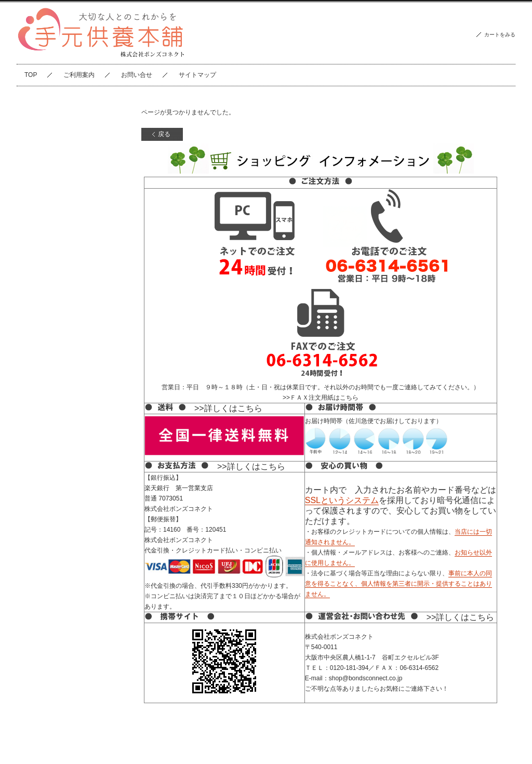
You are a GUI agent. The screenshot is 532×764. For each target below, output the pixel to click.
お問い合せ (137, 75)
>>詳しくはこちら (228, 408)
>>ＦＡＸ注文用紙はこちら (321, 398)
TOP (31, 75)
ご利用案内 (79, 75)
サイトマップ (197, 75)
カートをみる (500, 35)
